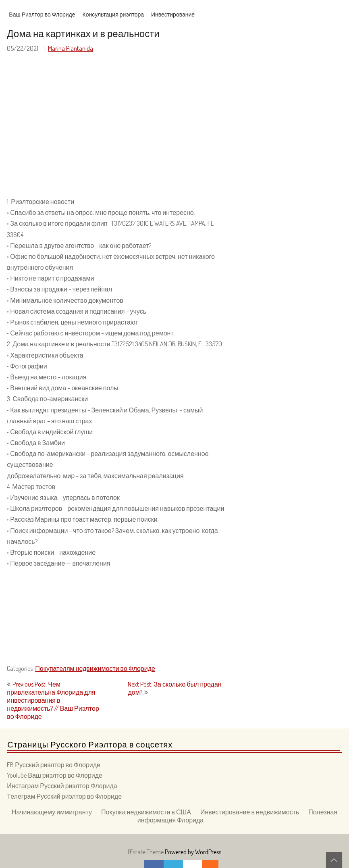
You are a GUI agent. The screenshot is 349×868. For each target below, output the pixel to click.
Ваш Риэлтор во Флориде (42, 14)
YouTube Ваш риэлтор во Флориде (55, 775)
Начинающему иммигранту (52, 812)
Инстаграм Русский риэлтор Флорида (62, 786)
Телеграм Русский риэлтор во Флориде (64, 796)
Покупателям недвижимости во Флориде (95, 668)
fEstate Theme (146, 852)
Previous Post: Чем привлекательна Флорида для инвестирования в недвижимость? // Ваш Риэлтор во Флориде (53, 700)
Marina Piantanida (71, 48)
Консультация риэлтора (113, 14)
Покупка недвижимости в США (146, 812)
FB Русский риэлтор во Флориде (54, 765)
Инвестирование (173, 14)
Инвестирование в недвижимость (250, 812)
